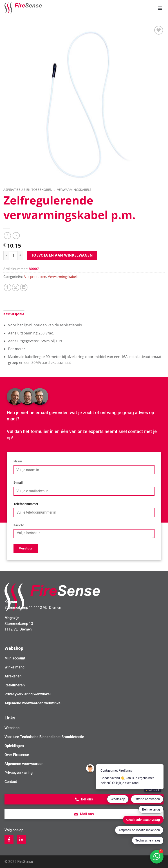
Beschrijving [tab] (14, 314)
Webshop (12, 728)
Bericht (19, 525)
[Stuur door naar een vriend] (16, 287)
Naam (18, 461)
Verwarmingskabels (74, 190)
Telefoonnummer (26, 504)
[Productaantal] (13, 255)
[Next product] (7, 236)
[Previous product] (16, 236)
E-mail (18, 483)
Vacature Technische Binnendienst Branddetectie (44, 737)
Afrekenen (13, 676)
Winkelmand (15, 667)
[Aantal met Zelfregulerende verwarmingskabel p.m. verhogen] (20, 255)
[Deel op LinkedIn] (24, 287)
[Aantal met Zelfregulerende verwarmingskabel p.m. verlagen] (6, 255)
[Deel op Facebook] (8, 287)
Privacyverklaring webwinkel (28, 694)
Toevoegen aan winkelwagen (62, 255)
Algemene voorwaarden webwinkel (33, 703)
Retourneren (15, 685)
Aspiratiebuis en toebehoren (28, 190)
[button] (160, 8)
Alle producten (35, 277)
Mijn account (15, 658)
